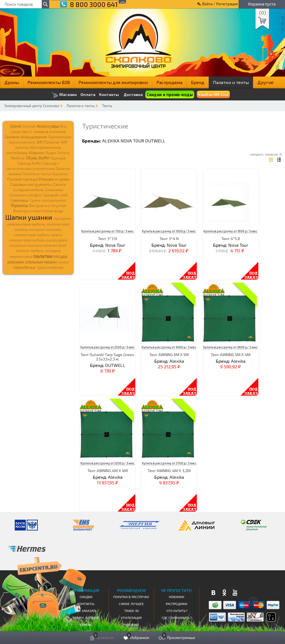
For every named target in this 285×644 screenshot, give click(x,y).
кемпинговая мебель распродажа (38, 240)
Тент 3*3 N (107, 239)
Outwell (29, 126)
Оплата (88, 95)
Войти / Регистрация (220, 4)
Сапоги (60, 184)
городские (62, 218)
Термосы (19, 205)
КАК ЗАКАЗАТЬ (86, 611)
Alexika (111, 141)
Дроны (12, 82)
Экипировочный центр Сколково (32, 106)
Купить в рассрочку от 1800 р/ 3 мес (230, 231)
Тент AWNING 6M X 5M (169, 355)
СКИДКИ (86, 597)
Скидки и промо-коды (170, 94)
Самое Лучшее (131, 604)
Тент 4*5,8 (231, 239)
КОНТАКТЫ (86, 604)
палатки (43, 256)
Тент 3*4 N (169, 239)
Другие (266, 82)
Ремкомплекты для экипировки (113, 82)
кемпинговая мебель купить (38, 235)
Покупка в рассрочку (131, 597)
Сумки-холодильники (48, 200)
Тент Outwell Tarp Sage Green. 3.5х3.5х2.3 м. (108, 357)
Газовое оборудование (26, 137)
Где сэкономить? (177, 618)
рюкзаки (16, 262)
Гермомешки (60, 137)
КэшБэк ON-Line (213, 94)
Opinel (16, 126)
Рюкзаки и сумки (54, 179)
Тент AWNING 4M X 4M (108, 471)
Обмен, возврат (86, 618)
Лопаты (63, 153)
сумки (63, 262)
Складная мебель (28, 190)
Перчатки (60, 174)
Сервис (86, 625)
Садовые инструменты (31, 184)
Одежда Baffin (29, 163)
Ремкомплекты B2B (49, 82)
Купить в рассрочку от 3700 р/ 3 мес (169, 463)
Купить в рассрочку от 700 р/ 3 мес (108, 231)
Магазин (64, 95)
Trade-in (131, 611)
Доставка (133, 94)
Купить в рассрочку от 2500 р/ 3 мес (108, 347)
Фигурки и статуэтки (47, 206)
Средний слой (55, 195)
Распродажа (169, 82)
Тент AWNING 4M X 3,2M (169, 471)
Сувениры (19, 200)
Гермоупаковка (22, 142)
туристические (50, 267)
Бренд (198, 82)
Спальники (54, 190)
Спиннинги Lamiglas (26, 195)
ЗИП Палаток (48, 142)
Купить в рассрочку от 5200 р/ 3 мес (108, 463)
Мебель (18, 158)
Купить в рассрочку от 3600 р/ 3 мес (230, 347)
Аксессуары (48, 126)
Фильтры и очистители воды (38, 211)
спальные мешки (41, 262)
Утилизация (131, 618)
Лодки (51, 153)
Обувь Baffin (38, 158)
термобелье (24, 267)
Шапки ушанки (29, 217)
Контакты (109, 95)
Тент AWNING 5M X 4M (231, 355)
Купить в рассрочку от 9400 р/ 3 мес (169, 347)
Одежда (58, 158)
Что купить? (177, 611)
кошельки (18, 245)
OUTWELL (155, 141)
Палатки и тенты (231, 82)
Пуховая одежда (22, 179)
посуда (60, 256)
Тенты (107, 106)
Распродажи (177, 604)
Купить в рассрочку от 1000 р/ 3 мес (169, 231)
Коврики (37, 153)
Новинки (131, 625)
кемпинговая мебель (26, 224)
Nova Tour (132, 141)
